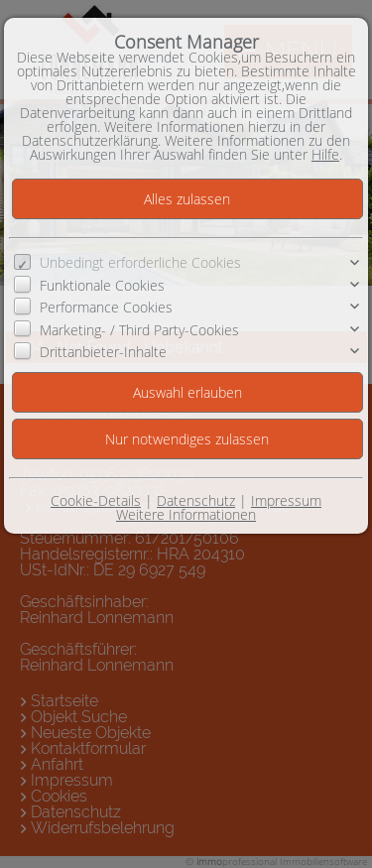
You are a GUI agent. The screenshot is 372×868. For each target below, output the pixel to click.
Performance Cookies (106, 307)
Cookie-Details (96, 500)
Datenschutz (196, 500)
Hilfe (325, 154)
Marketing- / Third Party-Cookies (139, 330)
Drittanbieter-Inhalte (103, 352)
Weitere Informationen (186, 514)
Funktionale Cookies (102, 285)
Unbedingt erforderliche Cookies (140, 262)
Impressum (286, 500)
